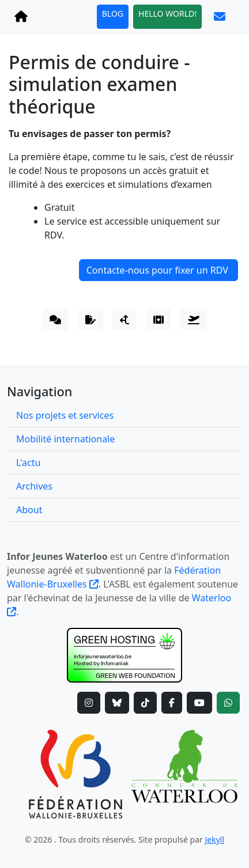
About (29, 510)
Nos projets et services (65, 415)
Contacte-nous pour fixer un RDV (159, 270)
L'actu (28, 463)
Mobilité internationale (65, 439)
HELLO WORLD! (167, 14)
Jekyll (215, 839)
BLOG (113, 14)
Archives (34, 486)
